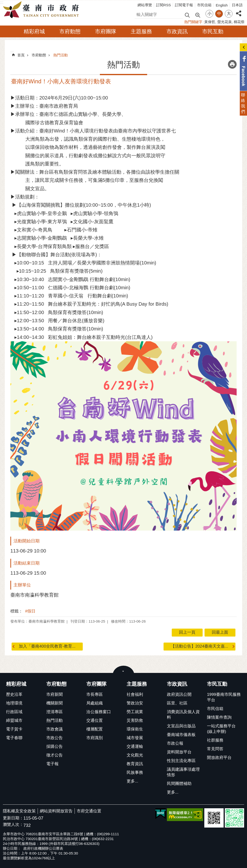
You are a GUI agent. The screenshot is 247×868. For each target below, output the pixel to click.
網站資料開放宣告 (56, 811)
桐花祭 (239, 22)
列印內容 (232, 64)
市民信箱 (204, 5)
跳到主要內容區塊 (3, 3)
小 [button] (209, 14)
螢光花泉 (225, 22)
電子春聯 (14, 738)
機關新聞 (55, 703)
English (222, 5)
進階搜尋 (198, 15)
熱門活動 (61, 55)
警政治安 (135, 703)
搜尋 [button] (187, 15)
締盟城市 (14, 720)
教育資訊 (135, 764)
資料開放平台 (179, 752)
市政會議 (55, 729)
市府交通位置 (89, 811)
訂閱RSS (163, 5)
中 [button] (219, 14)
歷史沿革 (14, 694)
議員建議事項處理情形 (183, 772)
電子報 (52, 764)
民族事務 (135, 773)
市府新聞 (55, 694)
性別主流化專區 (181, 761)
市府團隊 (106, 31)
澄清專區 (55, 712)
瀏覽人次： (13, 825)
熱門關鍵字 (193, 22)
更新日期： (13, 818)
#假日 (30, 611)
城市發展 (135, 738)
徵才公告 (55, 755)
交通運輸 (135, 746)
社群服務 (215, 740)
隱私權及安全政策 (19, 811)
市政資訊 (177, 31)
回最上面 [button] (220, 632)
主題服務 (141, 31)
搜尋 (139, 14)
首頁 (21, 55)
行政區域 (14, 712)
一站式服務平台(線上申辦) (221, 729)
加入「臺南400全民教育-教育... (47, 646)
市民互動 (213, 31)
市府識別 (95, 738)
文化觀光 (135, 755)
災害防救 (135, 720)
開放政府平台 (219, 758)
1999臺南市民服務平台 (224, 697)
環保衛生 (135, 729)
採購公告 (55, 746)
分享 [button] (239, 11)
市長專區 (95, 694)
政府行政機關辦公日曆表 (43, 848)
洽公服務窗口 (99, 712)
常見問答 (215, 749)
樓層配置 (95, 729)
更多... (132, 781)
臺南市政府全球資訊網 (42, 10)
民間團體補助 (179, 784)
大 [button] (229, 14)
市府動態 (70, 31)
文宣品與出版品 (181, 726)
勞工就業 (135, 712)
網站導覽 (145, 5)
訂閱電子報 (184, 5)
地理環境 (14, 703)
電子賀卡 (14, 729)
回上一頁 (187, 632)
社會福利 (135, 694)
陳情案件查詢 (219, 717)
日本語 (237, 5)
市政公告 (55, 738)
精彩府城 (34, 31)
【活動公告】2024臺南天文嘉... (199, 646)
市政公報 (175, 743)
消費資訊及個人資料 (183, 715)
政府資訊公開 (179, 694)
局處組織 (95, 703)
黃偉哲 (210, 22)
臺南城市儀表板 (181, 735)
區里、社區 (177, 703)
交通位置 (95, 720)
